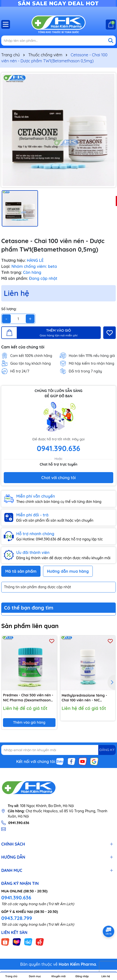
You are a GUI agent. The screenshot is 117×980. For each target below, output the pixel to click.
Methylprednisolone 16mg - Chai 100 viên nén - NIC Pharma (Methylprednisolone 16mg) (86, 698)
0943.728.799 (17, 918)
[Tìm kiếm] (111, 41)
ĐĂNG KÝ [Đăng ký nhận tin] (107, 750)
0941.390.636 (16, 898)
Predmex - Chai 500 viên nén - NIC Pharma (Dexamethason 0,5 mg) (28, 698)
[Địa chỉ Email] (58, 750)
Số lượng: (9, 309)
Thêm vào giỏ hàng (29, 722)
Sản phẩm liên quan (30, 626)
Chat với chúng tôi (58, 478)
